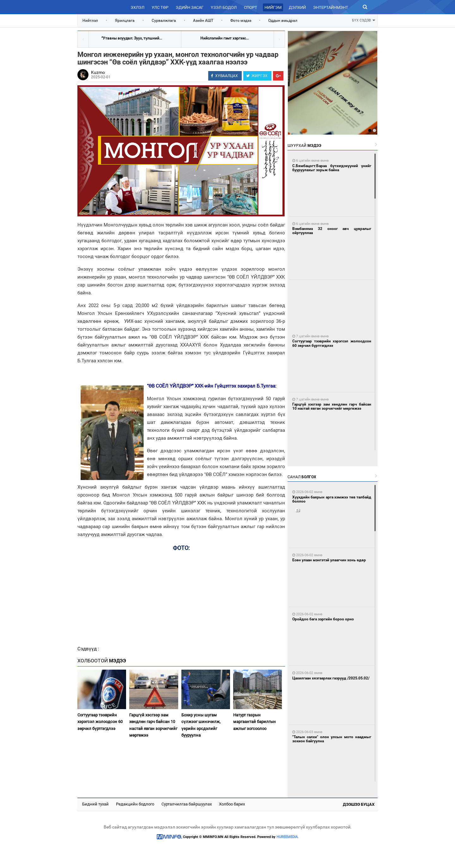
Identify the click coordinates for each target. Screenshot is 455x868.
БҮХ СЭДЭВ (364, 20)
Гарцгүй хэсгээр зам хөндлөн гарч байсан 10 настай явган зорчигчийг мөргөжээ (153, 725)
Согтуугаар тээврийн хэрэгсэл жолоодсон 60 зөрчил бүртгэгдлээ (100, 722)
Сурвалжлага (164, 21)
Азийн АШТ (203, 21)
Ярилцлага (125, 21)
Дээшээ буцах (359, 804)
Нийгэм (273, 7)
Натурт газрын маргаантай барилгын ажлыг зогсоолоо (255, 722)
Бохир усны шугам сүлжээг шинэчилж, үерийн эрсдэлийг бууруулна (201, 725)
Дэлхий (297, 7)
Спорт (251, 7)
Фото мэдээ (241, 21)
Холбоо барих (232, 804)
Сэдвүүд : (88, 649)
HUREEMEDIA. (288, 837)
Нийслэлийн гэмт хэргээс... (224, 38)
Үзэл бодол (224, 7)
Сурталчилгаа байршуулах (187, 804)
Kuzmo (98, 72)
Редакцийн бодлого (135, 804)
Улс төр (160, 7)
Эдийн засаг (190, 7)
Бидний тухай (95, 804)
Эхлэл (137, 7)
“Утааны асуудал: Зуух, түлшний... (132, 38)
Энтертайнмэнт (331, 7)
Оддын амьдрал (283, 21)
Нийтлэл (90, 21)
